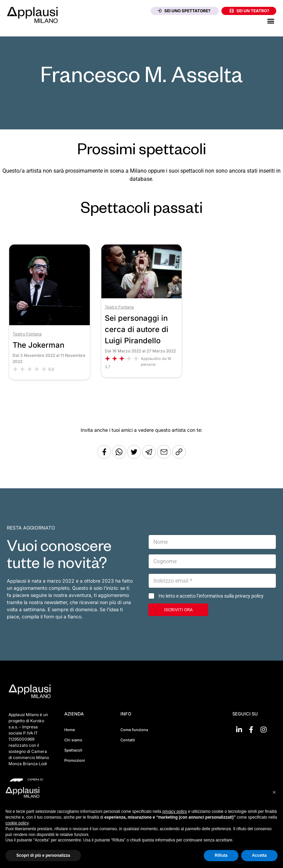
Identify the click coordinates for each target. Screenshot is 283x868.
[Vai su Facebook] (251, 730)
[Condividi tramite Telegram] (150, 457)
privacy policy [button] (175, 811)
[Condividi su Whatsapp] (120, 457)
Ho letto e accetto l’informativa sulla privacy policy (211, 596)
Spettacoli (73, 750)
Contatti (128, 740)
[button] (271, 21)
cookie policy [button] (17, 823)
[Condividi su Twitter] (135, 457)
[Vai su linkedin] (239, 730)
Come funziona (134, 730)
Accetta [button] (259, 855)
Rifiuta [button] (221, 855)
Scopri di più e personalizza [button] (43, 855)
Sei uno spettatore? (184, 11)
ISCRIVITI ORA (178, 610)
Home (70, 730)
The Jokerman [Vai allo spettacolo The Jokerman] (38, 345)
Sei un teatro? (249, 11)
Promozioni (75, 760)
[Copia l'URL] (165, 457)
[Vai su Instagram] (264, 730)
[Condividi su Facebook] (104, 457)
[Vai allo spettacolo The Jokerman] (49, 323)
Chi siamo (73, 740)
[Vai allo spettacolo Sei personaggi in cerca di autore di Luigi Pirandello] (142, 296)
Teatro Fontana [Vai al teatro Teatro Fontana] (27, 334)
